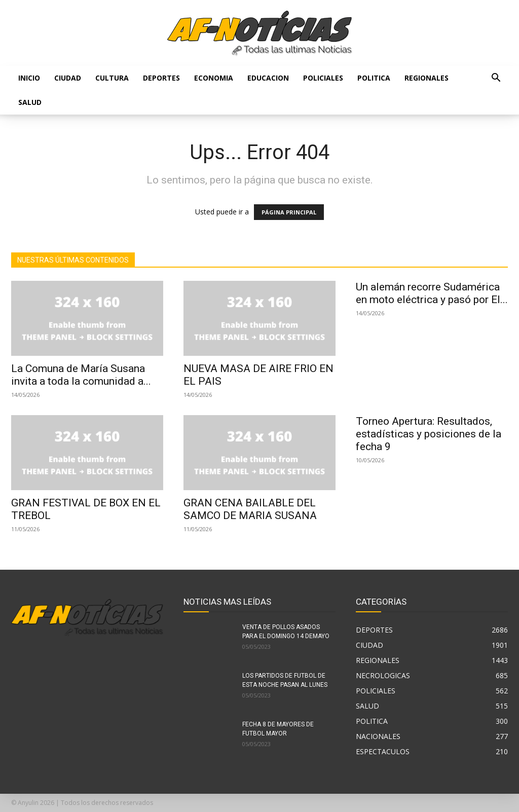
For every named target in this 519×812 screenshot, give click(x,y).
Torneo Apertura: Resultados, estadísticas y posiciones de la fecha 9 (429, 434)
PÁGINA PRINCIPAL (289, 212)
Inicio (29, 78)
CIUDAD (68, 78)
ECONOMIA (214, 78)
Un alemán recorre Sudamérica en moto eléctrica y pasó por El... (432, 293)
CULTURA (112, 78)
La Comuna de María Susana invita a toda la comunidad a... (81, 375)
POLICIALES (323, 78)
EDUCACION (268, 78)
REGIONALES (427, 78)
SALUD (30, 102)
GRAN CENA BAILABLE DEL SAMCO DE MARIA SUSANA (250, 509)
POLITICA (374, 78)
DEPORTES (161, 78)
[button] (496, 79)
